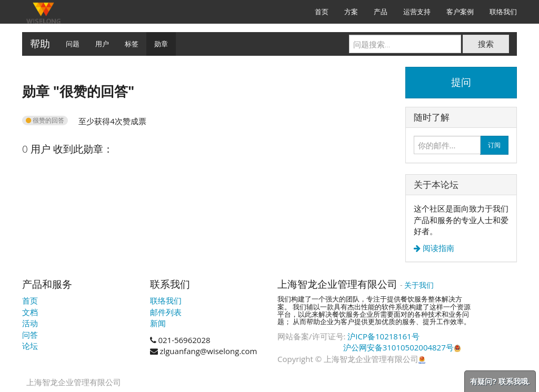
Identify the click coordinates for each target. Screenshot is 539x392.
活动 (30, 323)
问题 (73, 44)
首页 (30, 300)
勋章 (161, 44)
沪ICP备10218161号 (383, 336)
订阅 (494, 145)
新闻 (158, 323)
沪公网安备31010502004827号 (402, 347)
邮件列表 (166, 312)
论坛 (30, 346)
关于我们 (419, 285)
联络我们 (166, 300)
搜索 (486, 44)
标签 (132, 44)
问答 (30, 335)
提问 (461, 82)
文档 (30, 312)
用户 (102, 44)
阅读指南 (437, 248)
